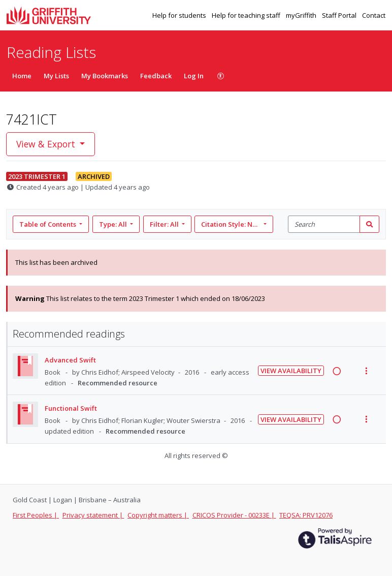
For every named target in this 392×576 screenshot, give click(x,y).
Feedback (156, 76)
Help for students (180, 15)
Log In (194, 76)
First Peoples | (36, 515)
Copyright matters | (158, 515)
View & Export (47, 144)
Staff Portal (340, 15)
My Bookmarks (105, 76)
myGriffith (302, 15)
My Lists (56, 76)
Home (22, 76)
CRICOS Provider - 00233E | (234, 515)
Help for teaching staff (247, 15)
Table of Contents (48, 224)
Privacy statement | (93, 515)
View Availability (291, 371)
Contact (374, 15)
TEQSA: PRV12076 (306, 515)
